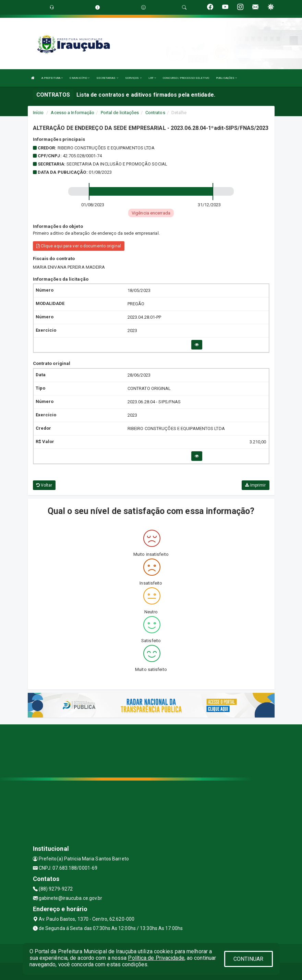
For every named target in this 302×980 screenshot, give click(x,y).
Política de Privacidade (156, 958)
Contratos (155, 113)
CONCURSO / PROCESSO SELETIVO (186, 78)
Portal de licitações (120, 113)
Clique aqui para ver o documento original (79, 246)
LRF (152, 78)
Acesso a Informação (73, 113)
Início (38, 113)
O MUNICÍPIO (80, 78)
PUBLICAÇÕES (226, 78)
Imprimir (255, 485)
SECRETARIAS (107, 78)
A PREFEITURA (52, 78)
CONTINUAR (249, 959)
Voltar (44, 485)
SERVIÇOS (133, 78)
